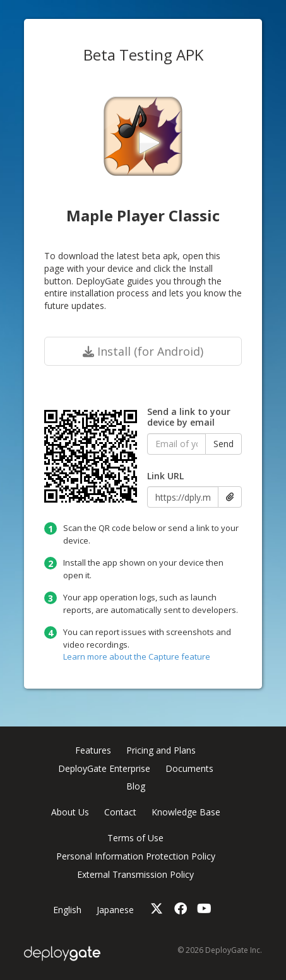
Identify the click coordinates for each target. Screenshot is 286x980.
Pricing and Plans (161, 750)
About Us (70, 812)
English (67, 910)
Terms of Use (135, 838)
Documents (189, 768)
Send (223, 444)
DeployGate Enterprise (104, 768)
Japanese (115, 910)
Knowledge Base (186, 812)
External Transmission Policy (135, 874)
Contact (120, 812)
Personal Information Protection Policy (136, 856)
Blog (136, 786)
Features (93, 750)
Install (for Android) (143, 351)
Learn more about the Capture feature (137, 656)
